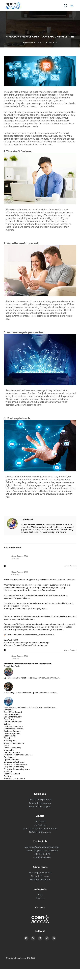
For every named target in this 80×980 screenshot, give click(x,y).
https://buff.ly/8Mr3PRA (43, 635)
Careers (40, 907)
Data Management (12, 733)
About (40, 816)
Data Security (10, 736)
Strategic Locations (40, 880)
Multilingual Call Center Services (18, 755)
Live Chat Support (12, 752)
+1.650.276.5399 (42, 857)
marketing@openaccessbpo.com (42, 847)
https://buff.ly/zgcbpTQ (36, 608)
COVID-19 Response (40, 832)
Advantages (40, 867)
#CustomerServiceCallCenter (17, 645)
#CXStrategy (43, 643)
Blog (40, 895)
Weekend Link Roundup (14, 779)
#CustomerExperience (64, 580)
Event (6, 745)
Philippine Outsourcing (14, 767)
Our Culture (40, 825)
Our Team (40, 821)
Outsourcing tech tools (14, 762)
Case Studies (10, 719)
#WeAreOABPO (11, 640)
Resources (40, 889)
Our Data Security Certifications (40, 828)
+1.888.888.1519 (42, 854)
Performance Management (16, 764)
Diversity (8, 738)
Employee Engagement (14, 743)
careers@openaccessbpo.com (42, 850)
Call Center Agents (12, 714)
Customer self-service (14, 729)
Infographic (9, 750)
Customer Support (12, 731)
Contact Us (40, 841)
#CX (24, 595)
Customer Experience (13, 726)
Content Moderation (13, 722)
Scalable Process (40, 876)
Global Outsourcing (12, 748)
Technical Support (12, 774)
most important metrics (45, 92)
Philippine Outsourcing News (17, 769)
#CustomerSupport (39, 645)
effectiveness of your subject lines (37, 98)
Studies (40, 898)
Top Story (8, 776)
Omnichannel (10, 757)
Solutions (8, 771)
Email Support (10, 741)
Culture (7, 724)
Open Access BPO (20, 556)
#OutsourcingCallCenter (26, 643)
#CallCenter (9, 643)
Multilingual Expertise (40, 873)
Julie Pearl (27, 42)
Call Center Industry (13, 717)
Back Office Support (13, 712)
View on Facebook (70, 566)
